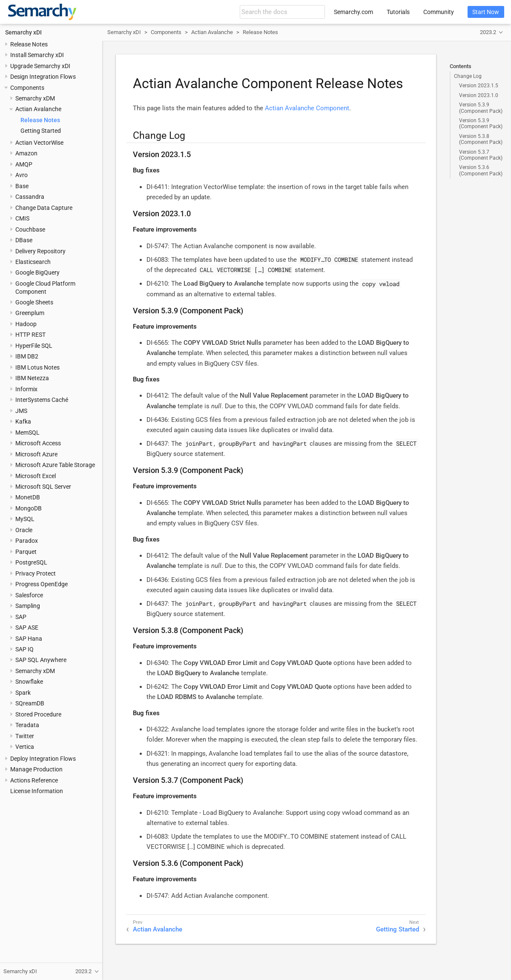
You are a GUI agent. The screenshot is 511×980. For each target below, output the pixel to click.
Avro (22, 175)
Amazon (26, 153)
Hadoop (26, 324)
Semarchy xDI (23, 32)
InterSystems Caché (42, 400)
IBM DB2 (27, 356)
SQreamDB (30, 703)
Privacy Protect (36, 573)
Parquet (26, 552)
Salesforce (29, 595)
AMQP (24, 164)
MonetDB (28, 497)
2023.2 (488, 32)
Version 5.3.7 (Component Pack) (481, 155)
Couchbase (30, 229)
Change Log (468, 76)
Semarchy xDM (35, 98)
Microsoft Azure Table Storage (55, 465)
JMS (21, 411)
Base (22, 186)
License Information (37, 791)
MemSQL (27, 433)
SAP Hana (29, 639)
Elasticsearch (33, 262)
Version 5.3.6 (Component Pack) (481, 170)
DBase (24, 240)
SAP (21, 617)
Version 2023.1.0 (479, 95)
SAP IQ (24, 649)
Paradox (27, 541)
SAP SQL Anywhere (41, 660)
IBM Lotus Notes (37, 367)
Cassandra (30, 197)
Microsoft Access (38, 443)
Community (439, 12)
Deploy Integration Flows (43, 759)
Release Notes (29, 44)
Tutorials (398, 12)
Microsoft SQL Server (43, 487)
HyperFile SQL (34, 346)
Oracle (24, 530)
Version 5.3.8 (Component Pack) (481, 139)
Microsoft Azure (36, 454)
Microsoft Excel (36, 476)
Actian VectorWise (39, 143)
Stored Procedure (38, 714)
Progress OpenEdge (42, 584)
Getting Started (41, 131)
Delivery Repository (40, 251)
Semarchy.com (353, 12)
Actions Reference (34, 780)
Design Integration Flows (43, 77)
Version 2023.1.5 (479, 86)
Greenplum (30, 313)
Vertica (25, 747)
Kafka (23, 421)
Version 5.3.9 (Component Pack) (481, 108)
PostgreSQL (31, 562)
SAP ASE (27, 628)
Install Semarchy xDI (37, 55)
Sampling (28, 606)
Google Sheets (34, 302)
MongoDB (29, 508)
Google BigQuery (37, 272)
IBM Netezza (32, 378)
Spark (23, 693)
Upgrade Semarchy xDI (40, 66)
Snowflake (29, 682)
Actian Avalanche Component (307, 108)
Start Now (486, 12)
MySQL (25, 519)
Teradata (27, 725)
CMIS (22, 218)
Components (27, 88)
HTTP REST (30, 335)
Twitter (25, 736)
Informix (26, 389)
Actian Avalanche (38, 109)
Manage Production (36, 769)
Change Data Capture (44, 208)
